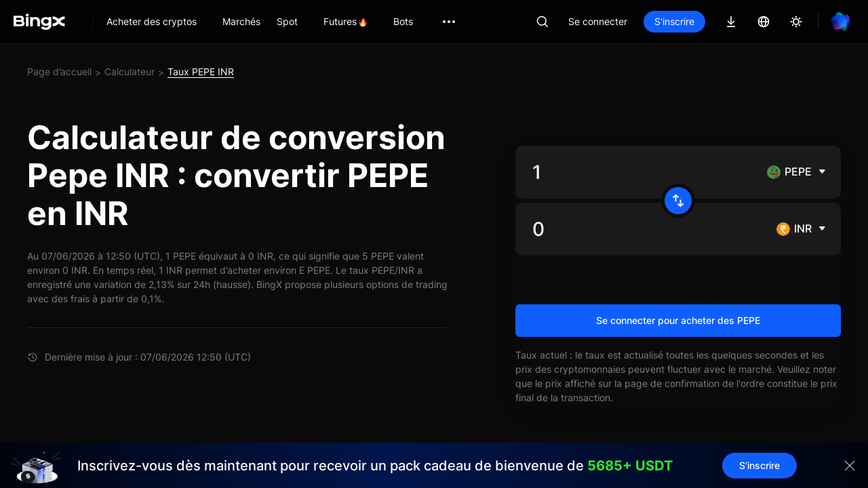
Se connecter (598, 21)
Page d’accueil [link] (59, 72)
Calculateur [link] (130, 72)
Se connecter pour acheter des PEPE (678, 320)
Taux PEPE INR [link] (201, 72)
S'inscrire (674, 21)
